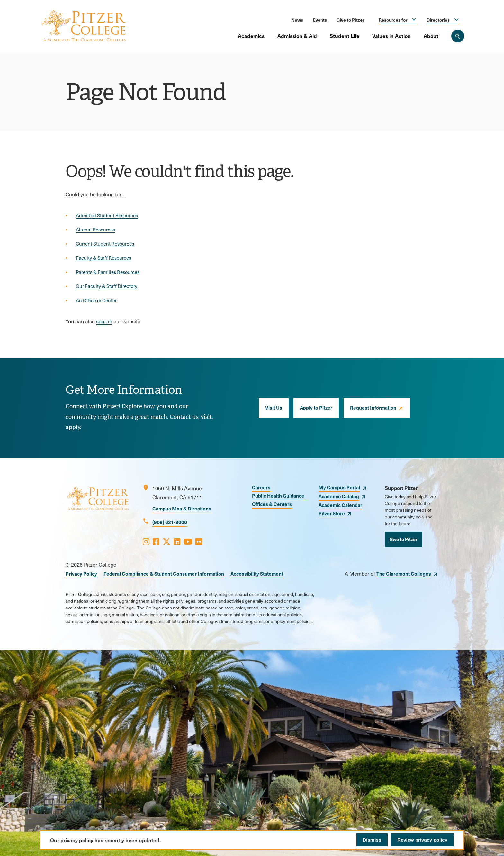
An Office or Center (96, 300)
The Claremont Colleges (404, 574)
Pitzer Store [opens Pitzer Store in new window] (332, 513)
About (431, 36)
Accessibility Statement (257, 574)
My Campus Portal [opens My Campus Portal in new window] (339, 487)
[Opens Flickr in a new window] (199, 541)
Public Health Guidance (278, 496)
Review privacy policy (422, 840)
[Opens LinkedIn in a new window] (177, 541)
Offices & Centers (272, 504)
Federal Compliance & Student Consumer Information (164, 574)
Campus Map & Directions (182, 508)
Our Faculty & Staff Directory (107, 286)
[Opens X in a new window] (166, 541)
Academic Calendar (340, 505)
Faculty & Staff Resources (104, 258)
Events (320, 20)
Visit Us (274, 407)
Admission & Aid (297, 36)
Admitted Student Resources (107, 215)
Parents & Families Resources (108, 272)
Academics (251, 36)
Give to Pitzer (350, 20)
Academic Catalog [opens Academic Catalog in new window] (339, 496)
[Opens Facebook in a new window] (156, 541)
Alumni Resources (95, 230)
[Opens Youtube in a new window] (188, 541)
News (297, 20)
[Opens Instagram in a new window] (146, 541)
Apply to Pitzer (316, 407)
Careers (261, 487)
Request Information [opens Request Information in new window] (373, 407)
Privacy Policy (81, 574)
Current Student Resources (105, 244)
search (104, 321)
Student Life (345, 36)
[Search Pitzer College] (458, 36)
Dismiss (372, 840)
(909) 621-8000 (170, 522)
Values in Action (392, 36)
